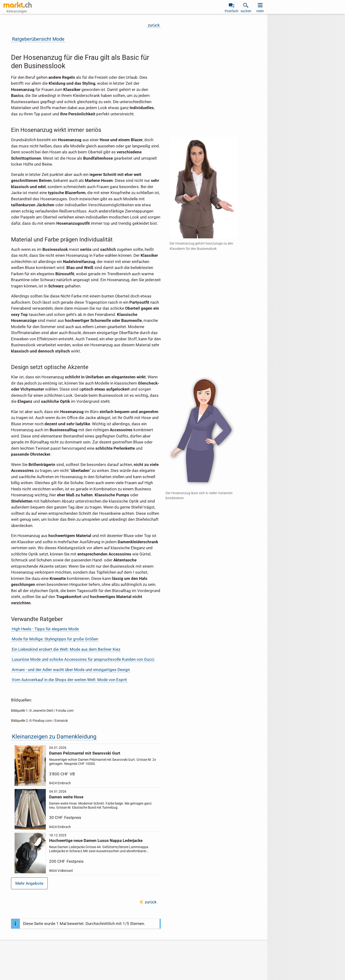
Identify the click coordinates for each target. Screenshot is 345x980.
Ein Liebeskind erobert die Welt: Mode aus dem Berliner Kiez (66, 649)
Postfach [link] (232, 11)
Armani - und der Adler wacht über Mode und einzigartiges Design (71, 670)
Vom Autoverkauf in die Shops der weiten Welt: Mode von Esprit (69, 680)
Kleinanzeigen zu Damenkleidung (54, 736)
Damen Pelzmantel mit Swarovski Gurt (85, 753)
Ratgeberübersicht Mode (38, 39)
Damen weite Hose (66, 797)
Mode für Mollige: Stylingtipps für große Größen (55, 639)
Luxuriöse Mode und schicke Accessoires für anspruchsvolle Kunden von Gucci (83, 659)
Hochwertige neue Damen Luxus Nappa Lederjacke (96, 840)
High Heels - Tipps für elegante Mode (45, 629)
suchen (246, 11)
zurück (154, 25)
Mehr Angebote (29, 883)
